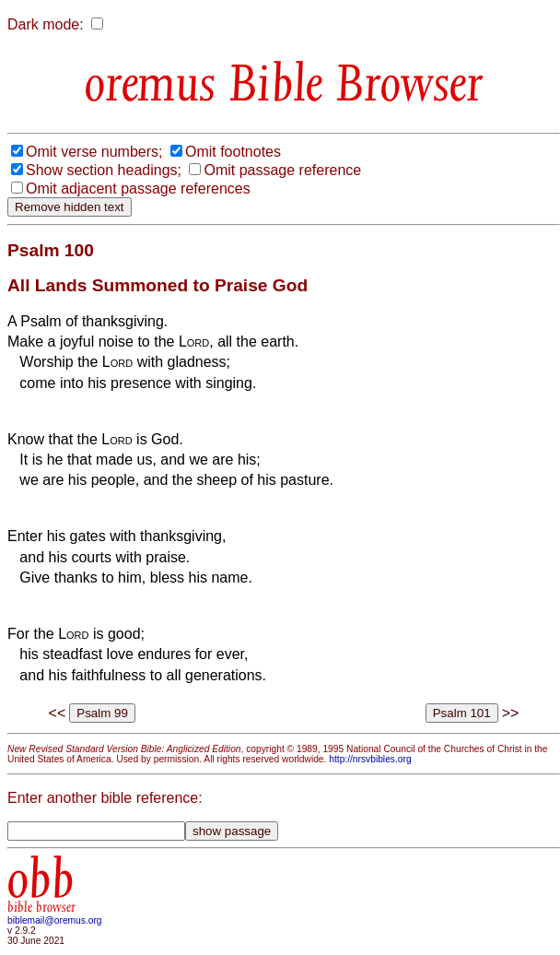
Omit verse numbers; (94, 152)
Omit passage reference (282, 170)
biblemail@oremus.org (55, 920)
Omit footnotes (233, 152)
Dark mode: (46, 24)
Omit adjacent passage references (138, 189)
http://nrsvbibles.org (370, 759)
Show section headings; (104, 170)
